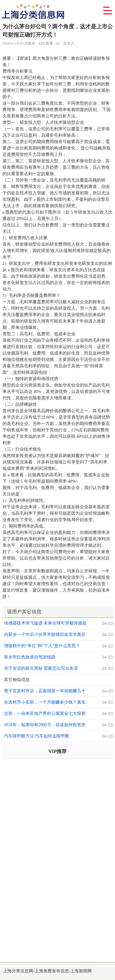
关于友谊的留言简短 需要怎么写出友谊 (41, 668)
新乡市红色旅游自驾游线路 (30, 657)
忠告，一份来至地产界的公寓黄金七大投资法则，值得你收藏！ (45, 714)
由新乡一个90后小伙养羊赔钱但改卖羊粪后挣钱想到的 (45, 635)
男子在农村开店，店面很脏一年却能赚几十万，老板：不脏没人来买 (45, 692)
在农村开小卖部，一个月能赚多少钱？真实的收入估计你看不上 (45, 703)
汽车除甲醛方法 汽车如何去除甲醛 (37, 736)
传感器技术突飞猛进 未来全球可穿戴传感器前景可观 (45, 624)
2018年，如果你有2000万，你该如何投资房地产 (45, 726)
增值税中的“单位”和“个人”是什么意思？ (42, 646)
